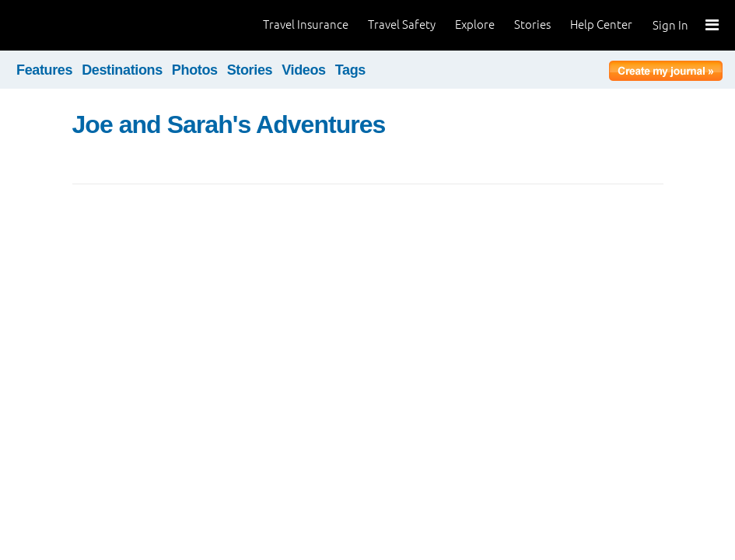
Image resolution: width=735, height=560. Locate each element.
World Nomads (82, 25)
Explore (475, 24)
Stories (532, 24)
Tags (350, 70)
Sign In (670, 25)
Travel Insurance (306, 24)
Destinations (122, 70)
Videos (304, 70)
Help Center (601, 24)
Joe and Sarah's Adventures (229, 124)
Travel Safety (402, 24)
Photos (195, 70)
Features (44, 70)
